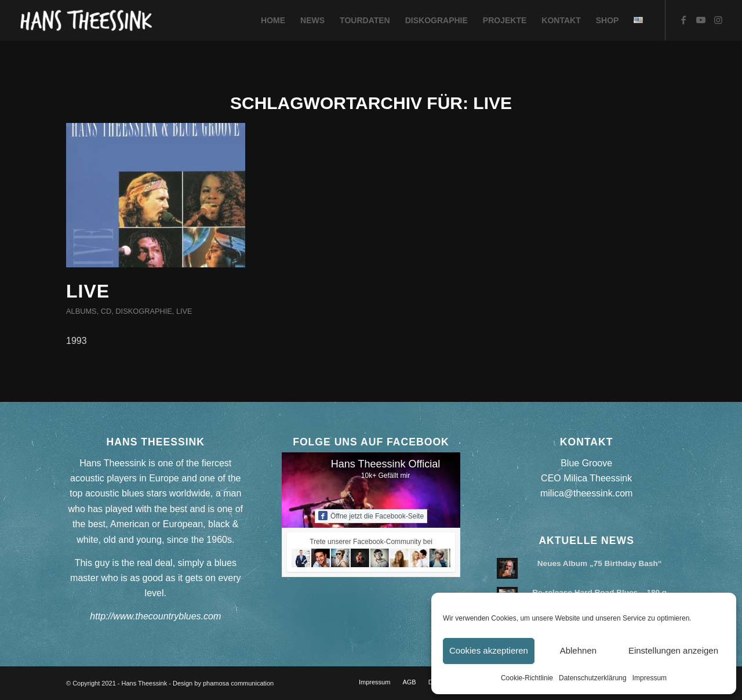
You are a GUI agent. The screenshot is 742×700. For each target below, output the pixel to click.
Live (88, 291)
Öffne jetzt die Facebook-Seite (371, 516)
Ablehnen (578, 650)
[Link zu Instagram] (718, 20)
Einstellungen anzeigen (673, 650)
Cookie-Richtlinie (527, 678)
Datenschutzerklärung (593, 678)
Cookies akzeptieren (489, 650)
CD (106, 311)
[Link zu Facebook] (683, 20)
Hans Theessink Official (385, 464)
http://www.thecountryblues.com (155, 616)
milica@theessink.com (586, 493)
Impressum (650, 678)
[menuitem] (273, 20)
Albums (81, 311)
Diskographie (143, 311)
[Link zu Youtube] (701, 20)
